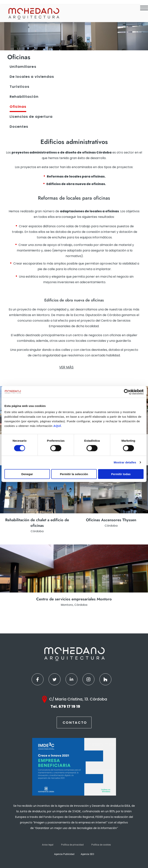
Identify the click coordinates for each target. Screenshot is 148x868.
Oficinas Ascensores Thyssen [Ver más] (111, 520)
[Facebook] (38, 679)
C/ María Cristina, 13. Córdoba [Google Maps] (78, 699)
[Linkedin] (71, 679)
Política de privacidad (72, 845)
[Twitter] (55, 679)
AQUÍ (57, 426)
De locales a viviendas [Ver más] (32, 77)
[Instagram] (88, 679)
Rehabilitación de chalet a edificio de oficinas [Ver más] (37, 523)
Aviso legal (48, 845)
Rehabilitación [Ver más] (24, 97)
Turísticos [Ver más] (19, 87)
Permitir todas (121, 474)
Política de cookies (101, 845)
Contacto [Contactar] (75, 722)
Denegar (27, 474)
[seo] (74, 198)
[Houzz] (105, 679)
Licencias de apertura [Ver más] (31, 117)
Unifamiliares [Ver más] (23, 67)
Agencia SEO (87, 854)
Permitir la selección (74, 474)
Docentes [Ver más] (19, 127)
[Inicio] (34, 14)
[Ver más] (37, 489)
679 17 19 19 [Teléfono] (69, 706)
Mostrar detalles (125, 462)
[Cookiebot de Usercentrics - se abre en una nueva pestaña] (127, 392)
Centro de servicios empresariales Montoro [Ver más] (74, 599)
